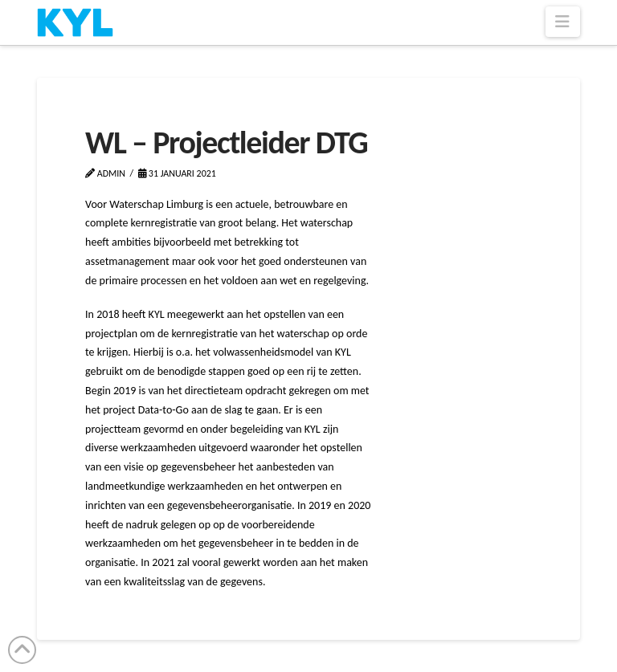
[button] (563, 22)
